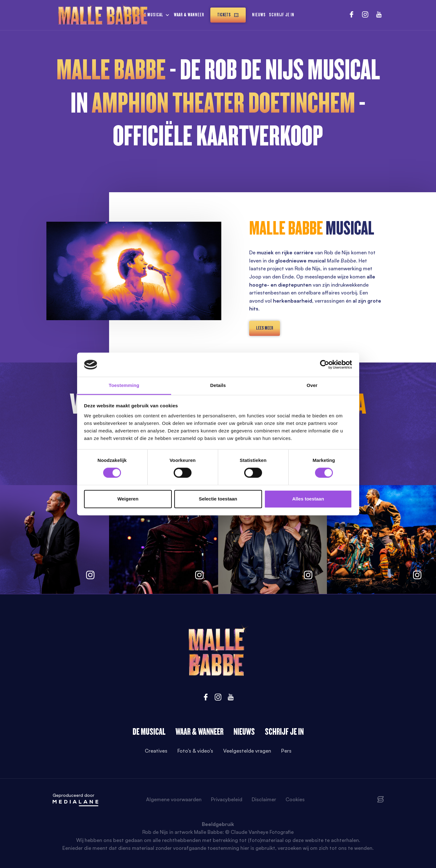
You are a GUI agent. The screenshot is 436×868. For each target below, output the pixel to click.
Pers (286, 751)
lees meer (265, 328)
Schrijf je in (282, 15)
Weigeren (128, 499)
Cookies (295, 799)
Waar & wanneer (189, 15)
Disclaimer (264, 799)
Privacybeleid (227, 799)
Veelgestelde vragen (247, 751)
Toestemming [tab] (124, 385)
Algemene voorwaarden (174, 799)
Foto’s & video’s (195, 751)
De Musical (149, 732)
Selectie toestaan (218, 499)
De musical (152, 15)
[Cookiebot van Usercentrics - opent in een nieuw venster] (325, 365)
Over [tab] (312, 385)
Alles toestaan (308, 499)
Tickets (228, 15)
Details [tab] (218, 385)
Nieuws (259, 15)
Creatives (156, 751)
